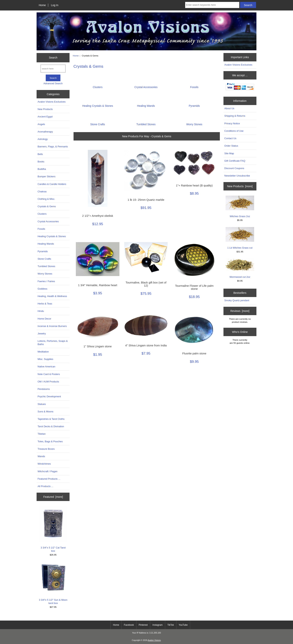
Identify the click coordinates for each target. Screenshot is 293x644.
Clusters (42, 214)
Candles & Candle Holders (52, 184)
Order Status (231, 146)
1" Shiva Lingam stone (98, 346)
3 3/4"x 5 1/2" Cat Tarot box (53, 529)
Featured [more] (53, 497)
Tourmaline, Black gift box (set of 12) (146, 284)
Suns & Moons (45, 412)
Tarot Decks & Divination (51, 426)
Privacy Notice (232, 123)
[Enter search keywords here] (212, 5)
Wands (41, 456)
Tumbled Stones (46, 266)
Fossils (41, 229)
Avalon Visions (154, 640)
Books (41, 162)
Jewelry (42, 334)
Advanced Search (53, 83)
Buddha (42, 169)
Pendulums (44, 389)
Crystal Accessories (48, 221)
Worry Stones (45, 274)
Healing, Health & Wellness (52, 296)
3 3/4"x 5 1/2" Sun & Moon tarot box (53, 583)
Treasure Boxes (46, 449)
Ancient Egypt (45, 117)
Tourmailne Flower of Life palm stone (194, 287)
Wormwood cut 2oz (240, 268)
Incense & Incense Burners (52, 326)
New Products (45, 109)
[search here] (53, 69)
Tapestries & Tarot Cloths (51, 419)
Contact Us (230, 138)
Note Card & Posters (49, 374)
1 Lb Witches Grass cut (240, 238)
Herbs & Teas (45, 304)
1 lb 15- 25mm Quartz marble (146, 200)
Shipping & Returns (235, 116)
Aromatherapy (45, 132)
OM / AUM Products (48, 382)
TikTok (171, 625)
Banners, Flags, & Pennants (53, 147)
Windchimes (44, 464)
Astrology (43, 139)
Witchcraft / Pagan (47, 471)
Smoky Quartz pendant (237, 300)
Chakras (42, 192)
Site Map (229, 153)
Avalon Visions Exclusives (52, 102)
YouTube (183, 625)
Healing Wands (46, 244)
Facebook (129, 625)
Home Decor (44, 319)
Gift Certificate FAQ (235, 161)
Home (42, 5)
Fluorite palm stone (194, 353)
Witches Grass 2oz (240, 207)
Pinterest (143, 625)
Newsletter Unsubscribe (237, 176)
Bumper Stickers (46, 176)
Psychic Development (49, 396)
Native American (46, 367)
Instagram (157, 625)
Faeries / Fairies (46, 281)
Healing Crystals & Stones (52, 236)
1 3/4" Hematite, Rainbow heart (98, 285)
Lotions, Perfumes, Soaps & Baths (53, 342)
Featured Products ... (49, 479)
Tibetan (42, 434)
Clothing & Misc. (46, 199)
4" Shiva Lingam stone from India (146, 345)
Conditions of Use (234, 131)
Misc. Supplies (45, 359)
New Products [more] (240, 186)
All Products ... (45, 486)
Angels (41, 124)
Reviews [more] (240, 311)
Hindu (41, 311)
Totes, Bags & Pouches (50, 441)
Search (53, 58)
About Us (229, 108)
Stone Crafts (44, 259)
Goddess (42, 289)
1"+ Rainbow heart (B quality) (194, 185)
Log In (55, 5)
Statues (42, 404)
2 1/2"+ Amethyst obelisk (98, 216)
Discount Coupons (234, 168)
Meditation (43, 352)
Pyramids (43, 251)
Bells (40, 154)
